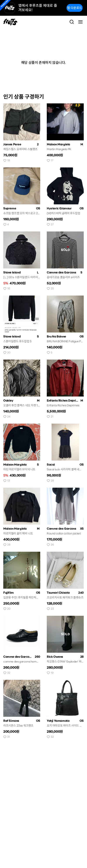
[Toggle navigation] (80, 22)
